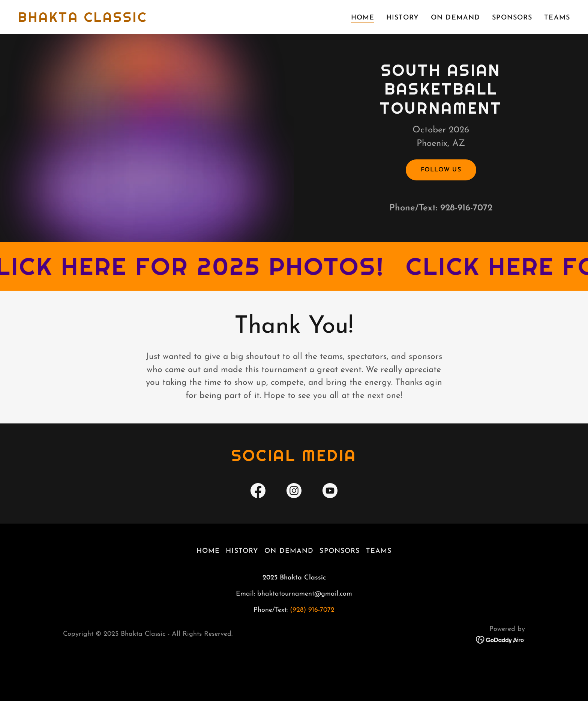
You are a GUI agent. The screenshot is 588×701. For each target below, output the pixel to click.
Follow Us (441, 188)
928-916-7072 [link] (466, 227)
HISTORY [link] (403, 18)
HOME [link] (363, 18)
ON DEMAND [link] (455, 18)
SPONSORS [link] (512, 18)
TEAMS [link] (557, 18)
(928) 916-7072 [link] (312, 647)
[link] (83, 20)
